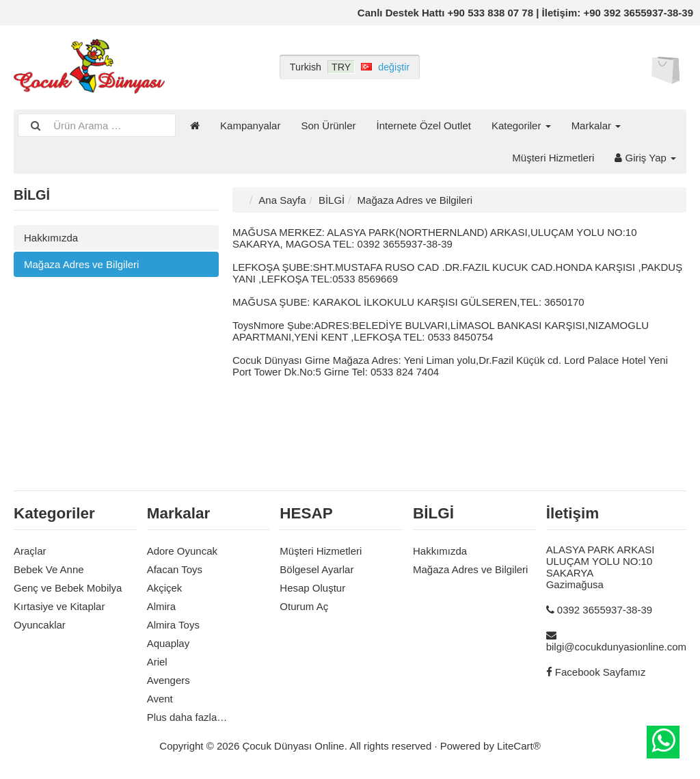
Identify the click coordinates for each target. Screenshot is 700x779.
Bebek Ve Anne (49, 569)
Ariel (157, 662)
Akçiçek (165, 588)
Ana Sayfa (282, 200)
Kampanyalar (250, 126)
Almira (162, 606)
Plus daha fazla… (187, 717)
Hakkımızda (51, 238)
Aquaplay (169, 643)
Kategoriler (521, 126)
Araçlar (30, 551)
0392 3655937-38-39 (605, 610)
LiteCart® (519, 746)
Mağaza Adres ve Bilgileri (81, 264)
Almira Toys (173, 625)
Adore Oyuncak (182, 551)
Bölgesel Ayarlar (317, 569)
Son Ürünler (328, 126)
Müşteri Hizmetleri (553, 158)
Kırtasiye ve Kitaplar (59, 606)
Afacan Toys (175, 569)
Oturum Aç (304, 606)
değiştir (394, 67)
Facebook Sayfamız (601, 672)
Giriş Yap (645, 158)
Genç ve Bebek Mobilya (68, 588)
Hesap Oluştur (312, 588)
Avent (160, 699)
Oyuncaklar (40, 625)
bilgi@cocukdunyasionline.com (616, 647)
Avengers (169, 680)
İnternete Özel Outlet (424, 126)
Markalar (596, 126)
